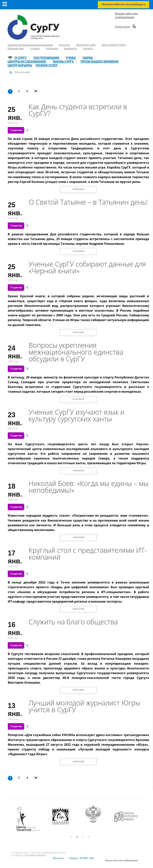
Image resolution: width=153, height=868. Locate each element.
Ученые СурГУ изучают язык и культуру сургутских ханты (76, 416)
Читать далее (78, 189)
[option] (31, 819)
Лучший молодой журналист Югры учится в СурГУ (84, 706)
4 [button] (89, 837)
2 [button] (77, 837)
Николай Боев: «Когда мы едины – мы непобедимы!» (89, 487)
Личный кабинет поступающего (124, 5)
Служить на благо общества (73, 622)
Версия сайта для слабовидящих (122, 861)
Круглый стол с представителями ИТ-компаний (88, 554)
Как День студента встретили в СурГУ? (78, 110)
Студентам (16, 130)
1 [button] (71, 837)
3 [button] (83, 837)
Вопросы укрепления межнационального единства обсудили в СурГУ (76, 352)
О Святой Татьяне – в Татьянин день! (88, 202)
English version (123, 27)
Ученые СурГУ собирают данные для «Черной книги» (87, 267)
